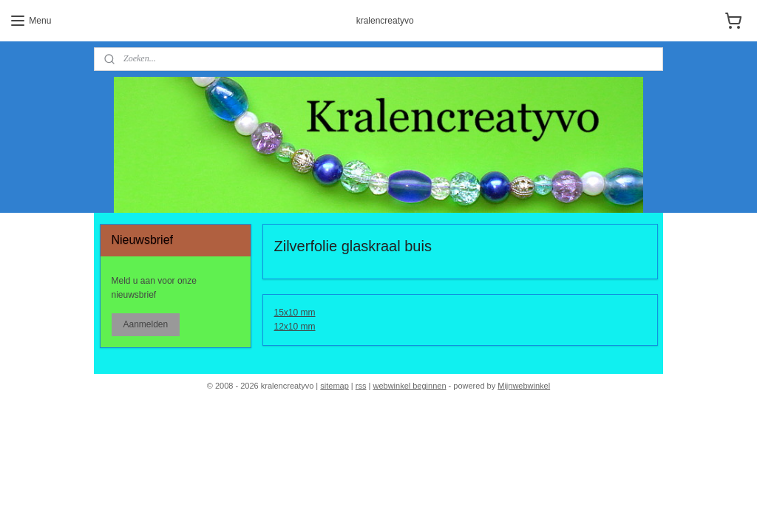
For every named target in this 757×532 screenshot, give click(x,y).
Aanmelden (145, 324)
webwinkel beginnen (409, 386)
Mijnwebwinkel (524, 386)
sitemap (335, 386)
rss (361, 386)
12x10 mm (295, 327)
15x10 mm (295, 313)
